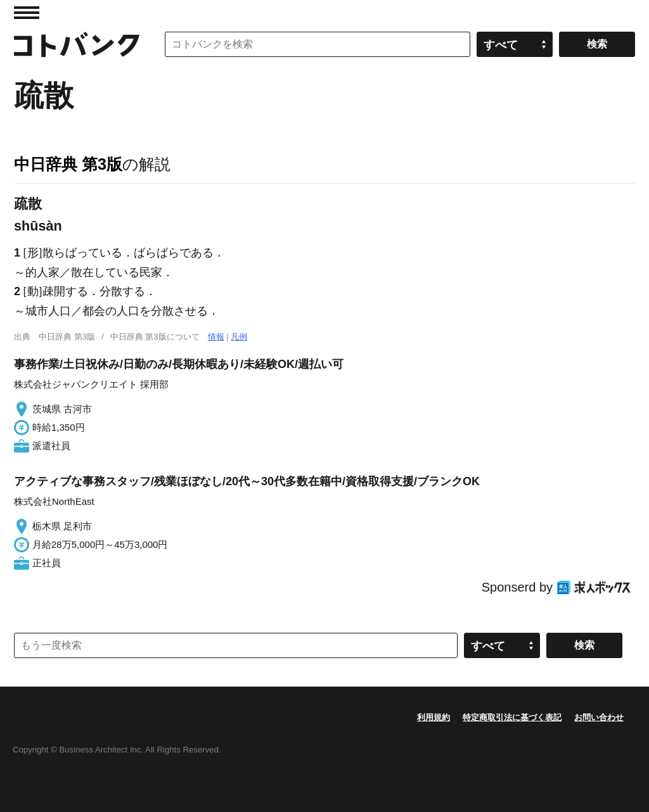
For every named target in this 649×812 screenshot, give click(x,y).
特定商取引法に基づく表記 (512, 717)
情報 (216, 337)
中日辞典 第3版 (68, 164)
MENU (27, 13)
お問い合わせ (599, 717)
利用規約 (434, 717)
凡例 (239, 337)
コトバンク (77, 44)
